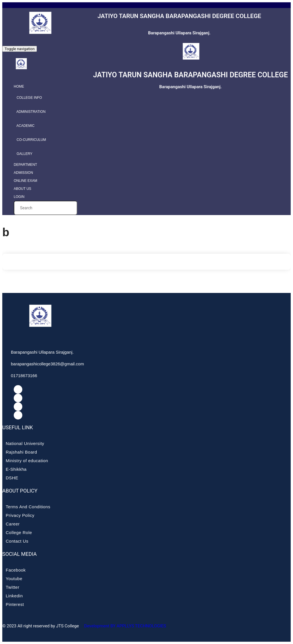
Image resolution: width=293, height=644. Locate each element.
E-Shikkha (16, 469)
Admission (23, 173)
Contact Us (17, 541)
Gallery (23, 154)
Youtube (14, 579)
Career (13, 524)
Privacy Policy (20, 515)
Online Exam (25, 181)
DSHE (12, 478)
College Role (19, 532)
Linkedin (14, 596)
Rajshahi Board (21, 452)
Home (19, 86)
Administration (30, 112)
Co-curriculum (30, 140)
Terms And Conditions (28, 507)
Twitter (13, 587)
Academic (24, 126)
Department (25, 165)
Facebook (16, 570)
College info (28, 98)
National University (25, 443)
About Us (22, 189)
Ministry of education (27, 461)
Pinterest (15, 604)
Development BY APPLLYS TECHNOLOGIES (125, 626)
